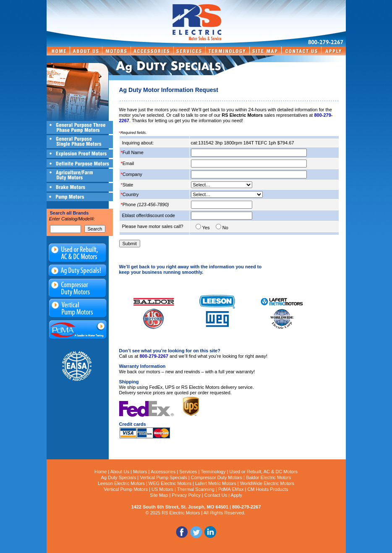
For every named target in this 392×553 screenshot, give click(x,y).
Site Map (159, 495)
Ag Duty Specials (118, 477)
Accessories (163, 472)
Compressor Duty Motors (217, 477)
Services (188, 472)
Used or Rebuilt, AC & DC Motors (263, 472)
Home (101, 472)
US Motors (162, 489)
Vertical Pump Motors (126, 489)
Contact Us (216, 495)
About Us (120, 472)
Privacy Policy (186, 495)
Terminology (213, 472)
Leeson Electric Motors (121, 483)
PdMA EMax (231, 489)
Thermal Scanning (196, 489)
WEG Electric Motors (170, 483)
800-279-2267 (154, 356)
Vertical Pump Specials (163, 477)
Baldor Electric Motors (269, 477)
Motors (140, 472)
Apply (237, 495)
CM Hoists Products (268, 489)
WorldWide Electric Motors (267, 483)
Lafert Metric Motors (216, 483)
